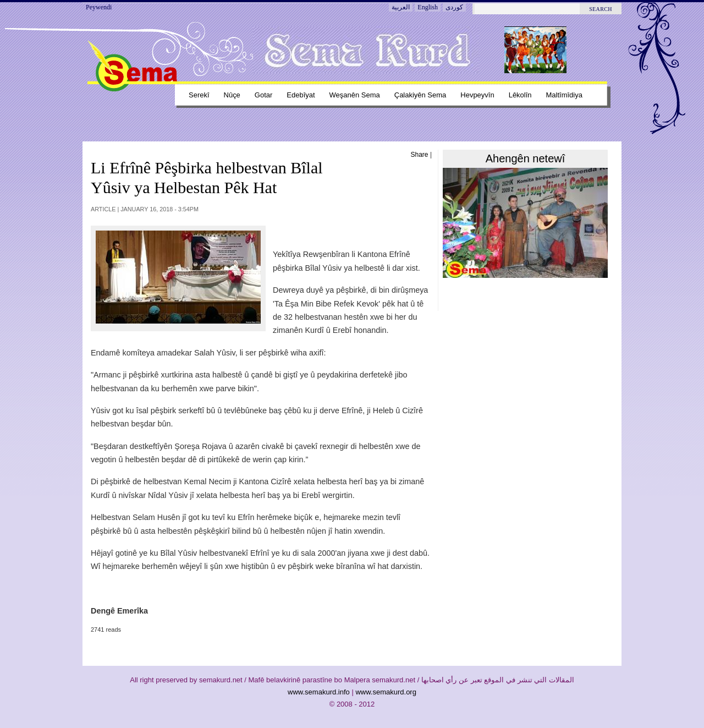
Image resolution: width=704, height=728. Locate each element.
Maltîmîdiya (564, 95)
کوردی (454, 7)
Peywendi (99, 7)
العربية (401, 7)
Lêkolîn (520, 95)
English (428, 7)
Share (420, 155)
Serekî (199, 95)
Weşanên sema (355, 95)
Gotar (263, 95)
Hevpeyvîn (477, 95)
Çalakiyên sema (420, 95)
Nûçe (232, 95)
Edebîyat (301, 95)
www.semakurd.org (386, 692)
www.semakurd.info (319, 692)
